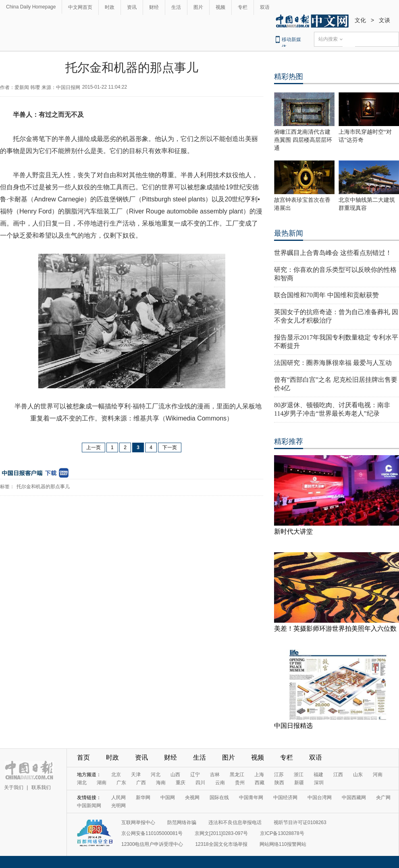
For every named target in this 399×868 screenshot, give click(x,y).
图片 (198, 7)
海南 (161, 783)
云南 (220, 783)
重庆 (181, 783)
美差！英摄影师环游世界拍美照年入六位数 (335, 629)
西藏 (260, 783)
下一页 (170, 447)
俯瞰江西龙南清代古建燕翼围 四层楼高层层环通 (303, 140)
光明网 (118, 806)
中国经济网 (285, 798)
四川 (200, 783)
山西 (175, 775)
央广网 (383, 798)
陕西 (279, 783)
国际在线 (219, 798)
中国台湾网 (320, 798)
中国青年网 (251, 798)
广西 (141, 783)
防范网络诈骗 (182, 822)
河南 (378, 775)
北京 (116, 775)
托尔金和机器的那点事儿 (43, 487)
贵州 (240, 783)
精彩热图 (289, 77)
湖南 (102, 783)
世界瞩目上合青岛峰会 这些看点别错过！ (333, 253)
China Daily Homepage (31, 7)
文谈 (384, 20)
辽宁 (195, 775)
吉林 (215, 775)
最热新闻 (289, 233)
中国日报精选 (293, 726)
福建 (318, 775)
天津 (136, 775)
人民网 (118, 798)
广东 (121, 783)
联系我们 (41, 787)
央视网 (192, 798)
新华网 (143, 798)
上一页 (94, 447)
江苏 (279, 775)
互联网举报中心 (138, 822)
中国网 (168, 798)
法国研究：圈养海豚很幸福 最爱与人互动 (333, 363)
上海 (259, 775)
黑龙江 (237, 775)
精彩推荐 (289, 441)
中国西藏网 (354, 798)
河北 (156, 775)
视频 (220, 7)
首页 (83, 757)
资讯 (132, 7)
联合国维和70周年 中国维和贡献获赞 (326, 295)
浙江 (299, 775)
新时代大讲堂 (293, 531)
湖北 (82, 783)
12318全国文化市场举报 (221, 844)
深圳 (319, 783)
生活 (176, 7)
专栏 (243, 7)
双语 (265, 7)
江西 (338, 775)
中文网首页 (80, 7)
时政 (110, 7)
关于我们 (14, 787)
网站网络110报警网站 (283, 844)
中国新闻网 (89, 806)
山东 (358, 775)
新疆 (299, 783)
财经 (154, 7)
